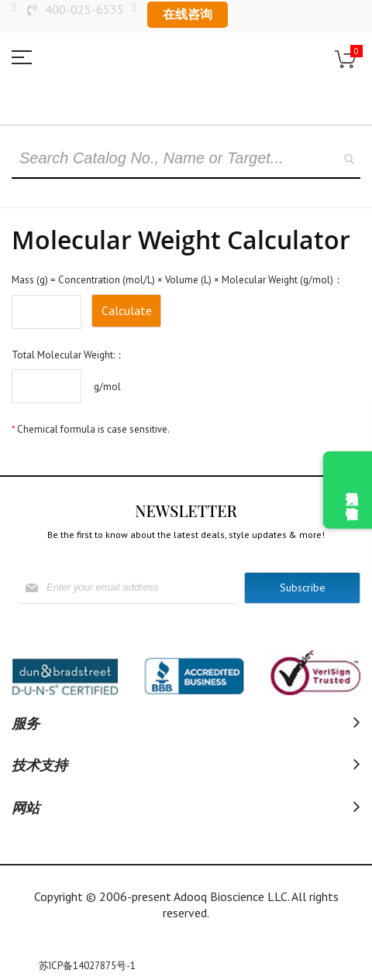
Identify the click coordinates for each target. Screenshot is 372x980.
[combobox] (186, 159)
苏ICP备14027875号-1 (87, 966)
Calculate (127, 310)
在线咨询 (188, 14)
